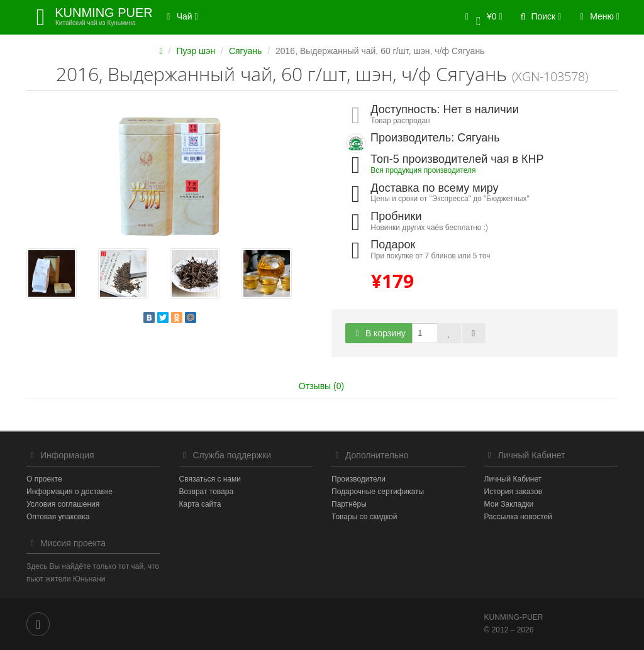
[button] (481, 17)
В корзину (379, 333)
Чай (180, 16)
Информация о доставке (69, 492)
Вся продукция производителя (423, 170)
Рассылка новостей (518, 517)
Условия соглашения (63, 504)
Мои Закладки (509, 504)
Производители (358, 479)
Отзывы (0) (321, 386)
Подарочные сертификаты (378, 492)
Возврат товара (207, 492)
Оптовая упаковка (58, 517)
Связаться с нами (210, 479)
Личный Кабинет (513, 479)
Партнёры (349, 504)
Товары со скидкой (364, 517)
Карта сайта (200, 504)
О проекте (44, 479)
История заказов (514, 492)
